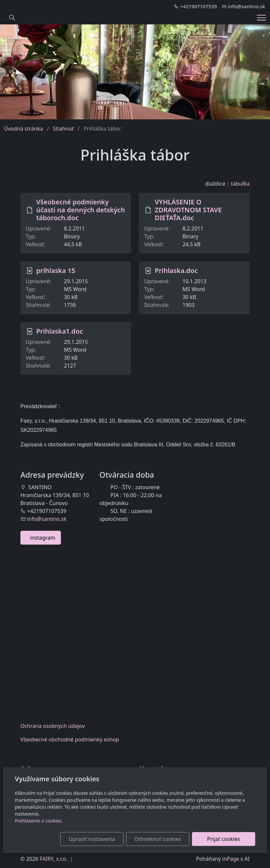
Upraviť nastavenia (92, 839)
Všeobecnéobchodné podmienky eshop (70, 739)
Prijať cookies (224, 839)
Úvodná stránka (23, 129)
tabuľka (240, 184)
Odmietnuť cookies (158, 839)
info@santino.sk (47, 519)
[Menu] (261, 18)
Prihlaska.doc (176, 270)
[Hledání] (12, 18)
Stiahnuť (63, 129)
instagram (41, 538)
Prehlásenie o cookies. (39, 821)
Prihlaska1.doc (60, 331)
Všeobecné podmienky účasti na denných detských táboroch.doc (81, 210)
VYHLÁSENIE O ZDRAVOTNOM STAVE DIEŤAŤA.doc (188, 210)
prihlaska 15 (56, 270)
